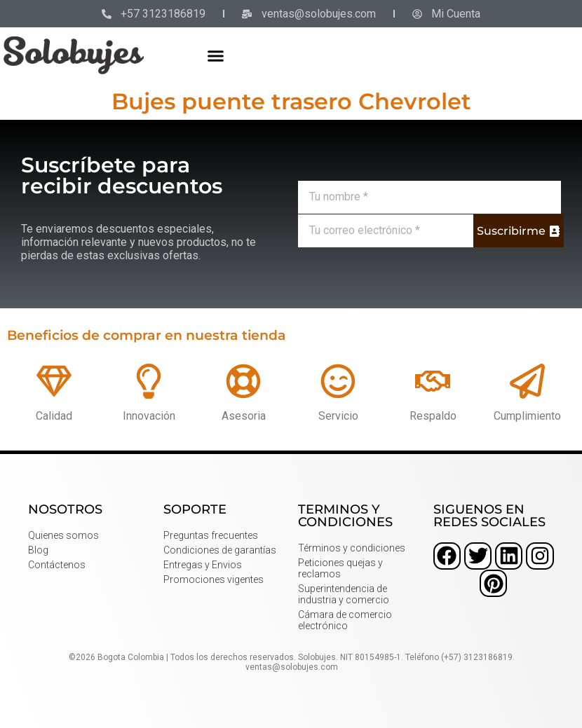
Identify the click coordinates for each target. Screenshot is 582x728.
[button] (215, 55)
